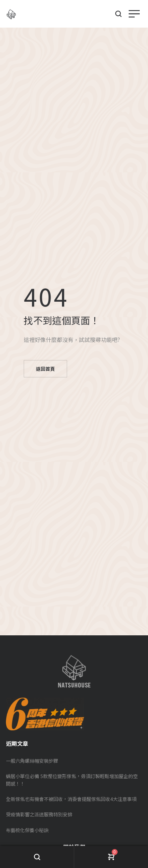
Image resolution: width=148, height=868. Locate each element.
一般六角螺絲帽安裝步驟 (32, 761)
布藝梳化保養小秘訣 (27, 830)
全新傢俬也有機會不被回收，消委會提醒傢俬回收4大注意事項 (71, 799)
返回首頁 (45, 369)
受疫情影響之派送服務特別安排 (39, 814)
